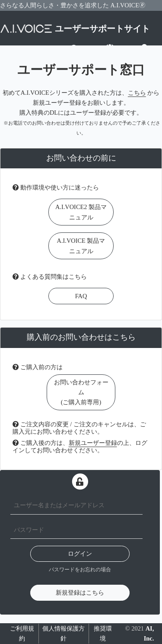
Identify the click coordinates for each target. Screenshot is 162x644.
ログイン (80, 554)
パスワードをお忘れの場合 (80, 570)
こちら (137, 93)
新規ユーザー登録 (93, 443)
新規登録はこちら (80, 592)
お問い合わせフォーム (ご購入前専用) (81, 392)
